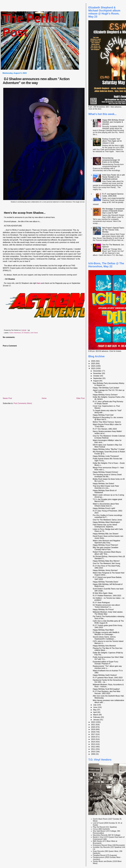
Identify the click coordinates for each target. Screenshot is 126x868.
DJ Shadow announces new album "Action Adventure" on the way (36, 81)
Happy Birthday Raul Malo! (103, 630)
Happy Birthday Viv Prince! (103, 609)
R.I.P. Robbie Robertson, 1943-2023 (107, 596)
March (96, 715)
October (97, 376)
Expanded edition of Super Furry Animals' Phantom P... (105, 663)
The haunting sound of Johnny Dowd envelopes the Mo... (107, 476)
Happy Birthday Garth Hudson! (105, 675)
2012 (93, 747)
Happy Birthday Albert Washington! (106, 522)
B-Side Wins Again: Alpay (103, 593)
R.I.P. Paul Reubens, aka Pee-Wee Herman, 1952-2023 (106, 692)
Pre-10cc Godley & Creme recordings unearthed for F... (107, 516)
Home (44, 398)
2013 (93, 744)
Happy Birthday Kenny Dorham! (105, 395)
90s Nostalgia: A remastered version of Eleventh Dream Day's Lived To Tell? (113, 211)
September (98, 378)
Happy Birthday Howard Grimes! (105, 472)
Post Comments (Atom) (23, 403)
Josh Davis (34, 333)
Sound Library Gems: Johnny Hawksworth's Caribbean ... (104, 638)
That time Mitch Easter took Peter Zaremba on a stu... (106, 487)
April (95, 712)
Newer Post (7, 398)
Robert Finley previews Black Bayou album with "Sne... (107, 553)
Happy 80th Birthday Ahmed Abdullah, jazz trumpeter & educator (113, 122)
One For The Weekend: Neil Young (106, 563)
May (95, 710)
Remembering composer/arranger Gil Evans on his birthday (111, 160)
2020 (93, 727)
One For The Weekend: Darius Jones (107, 520)
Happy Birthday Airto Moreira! (104, 646)
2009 (93, 754)
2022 (93, 722)
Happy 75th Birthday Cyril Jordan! (106, 388)
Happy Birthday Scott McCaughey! (106, 689)
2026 (93, 361)
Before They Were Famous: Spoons (107, 422)
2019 (93, 729)
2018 (93, 732)
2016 (93, 737)
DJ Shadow (26, 333)
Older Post (80, 398)
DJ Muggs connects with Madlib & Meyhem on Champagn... (106, 633)
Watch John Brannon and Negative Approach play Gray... (106, 542)
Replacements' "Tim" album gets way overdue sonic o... (107, 667)
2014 (93, 742)
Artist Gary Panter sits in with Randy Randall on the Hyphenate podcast (114, 177)
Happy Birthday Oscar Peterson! (105, 545)
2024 (93, 366)
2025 (93, 363)
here (39, 283)
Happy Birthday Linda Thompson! (106, 456)
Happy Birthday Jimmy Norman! (105, 570)
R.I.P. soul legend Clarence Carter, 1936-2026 (113, 195)
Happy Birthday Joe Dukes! (103, 484)
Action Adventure (15, 333)
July (95, 705)
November (98, 373)
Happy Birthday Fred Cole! (103, 415)
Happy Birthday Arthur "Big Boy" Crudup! (109, 449)
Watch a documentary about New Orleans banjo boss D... (106, 505)
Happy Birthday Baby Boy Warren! (106, 561)
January (97, 720)
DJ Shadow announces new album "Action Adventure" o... (106, 606)
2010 (93, 752)
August (96, 381)
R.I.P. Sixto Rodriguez (101, 603)
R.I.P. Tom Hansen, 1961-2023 (105, 429)
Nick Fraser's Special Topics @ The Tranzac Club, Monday (113, 230)
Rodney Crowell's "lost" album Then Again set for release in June (112, 141)
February (97, 717)
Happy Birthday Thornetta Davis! (106, 582)
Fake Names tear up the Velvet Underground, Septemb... (105, 526)
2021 (93, 725)
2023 (93, 368)
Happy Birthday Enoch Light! (104, 508)
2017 (93, 734)
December (98, 371)
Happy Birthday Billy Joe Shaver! (106, 534)
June (95, 707)
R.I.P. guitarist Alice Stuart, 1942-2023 (108, 678)
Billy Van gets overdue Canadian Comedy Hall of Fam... (106, 548)
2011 (93, 749)
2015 (93, 739)
